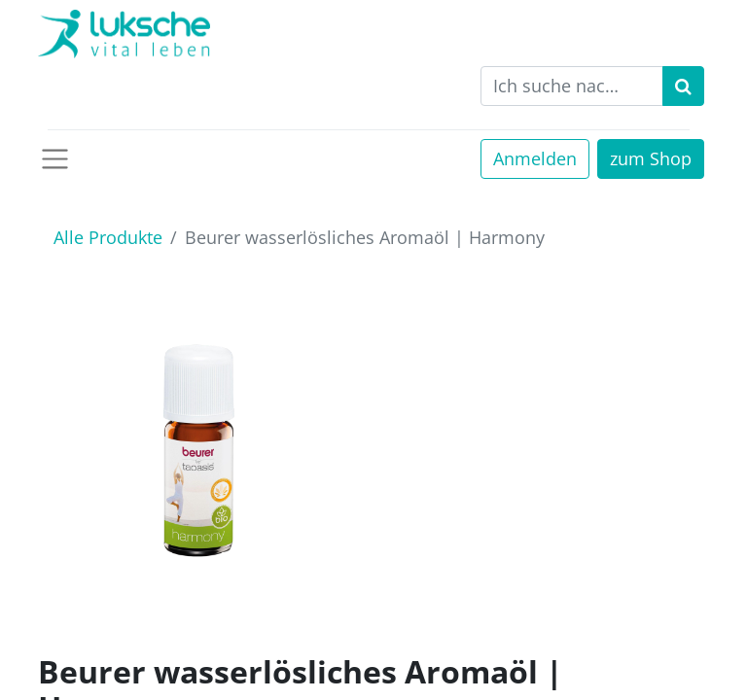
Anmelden (535, 158)
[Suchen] (683, 86)
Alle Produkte (108, 237)
